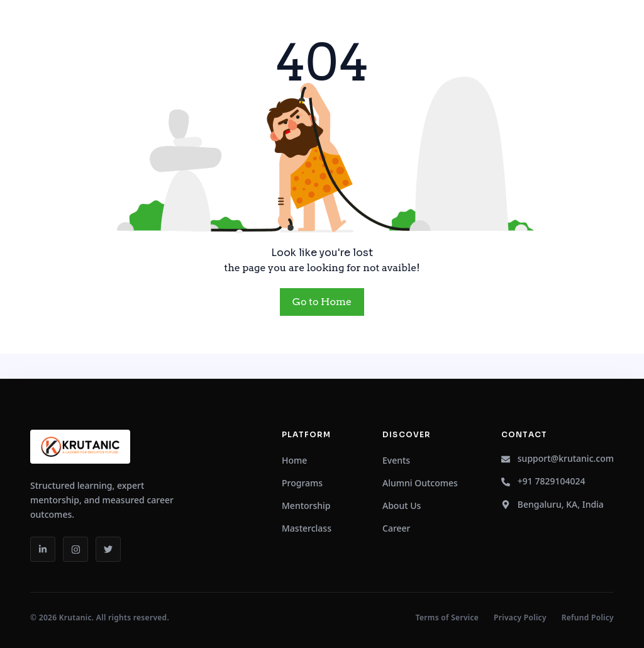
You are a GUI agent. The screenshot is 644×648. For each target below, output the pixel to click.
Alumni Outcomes (420, 483)
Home (294, 460)
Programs (302, 483)
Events (396, 460)
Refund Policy (588, 618)
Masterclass (307, 528)
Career (397, 528)
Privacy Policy (520, 618)
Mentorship (306, 506)
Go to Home (322, 302)
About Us (402, 506)
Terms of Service (447, 618)
